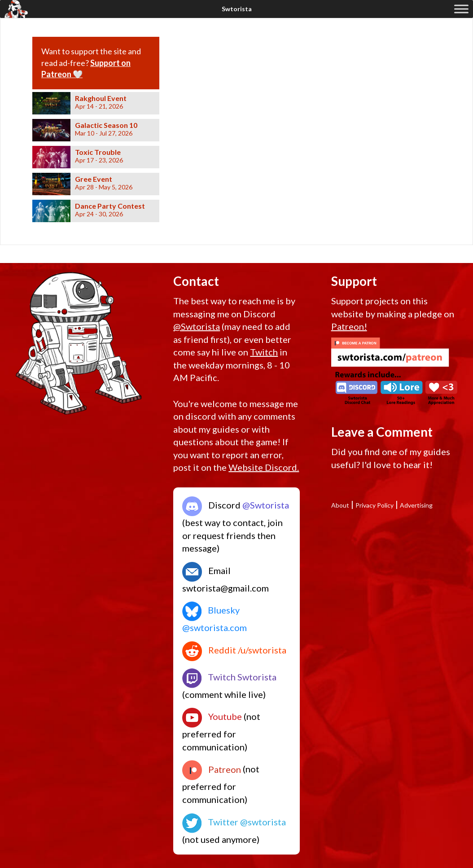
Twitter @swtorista (234, 822)
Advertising (416, 505)
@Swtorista (197, 326)
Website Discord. (264, 467)
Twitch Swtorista (229, 677)
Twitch (264, 352)
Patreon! (349, 326)
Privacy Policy (374, 505)
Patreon (212, 769)
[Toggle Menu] (461, 9)
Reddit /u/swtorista (234, 650)
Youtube (212, 716)
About (340, 505)
